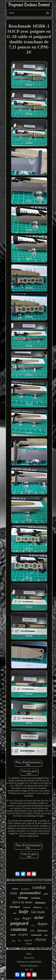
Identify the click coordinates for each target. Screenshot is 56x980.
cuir (15, 913)
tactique (15, 907)
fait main (38, 912)
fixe (20, 940)
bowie (29, 944)
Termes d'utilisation (29, 966)
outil (46, 894)
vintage (23, 898)
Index (29, 954)
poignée (23, 934)
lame (14, 893)
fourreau (42, 931)
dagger (27, 918)
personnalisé (30, 893)
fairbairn (40, 903)
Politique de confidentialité (29, 962)
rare (32, 930)
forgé (13, 941)
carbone (36, 898)
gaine (33, 925)
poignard (19, 923)
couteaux (27, 907)
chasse (41, 939)
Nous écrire (29, 958)
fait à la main (22, 902)
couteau (19, 929)
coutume (28, 940)
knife (24, 912)
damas (15, 889)
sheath (17, 919)
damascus (37, 907)
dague (43, 924)
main (13, 935)
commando (36, 935)
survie (46, 908)
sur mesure (25, 889)
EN (27, 970)
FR (31, 970)
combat (39, 887)
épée (46, 935)
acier (39, 917)
